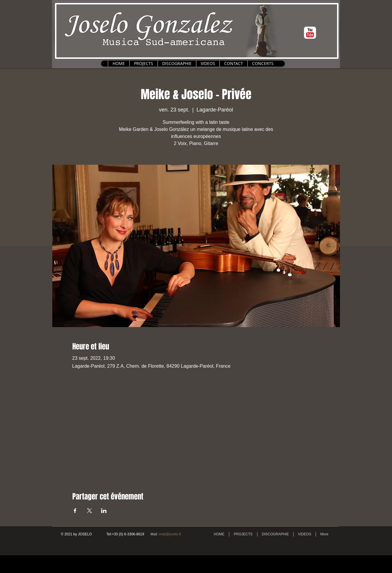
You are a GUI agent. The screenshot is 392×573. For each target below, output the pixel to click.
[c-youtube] (310, 33)
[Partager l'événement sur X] (89, 511)
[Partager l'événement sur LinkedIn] (104, 511)
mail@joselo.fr (170, 534)
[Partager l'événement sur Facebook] (75, 511)
